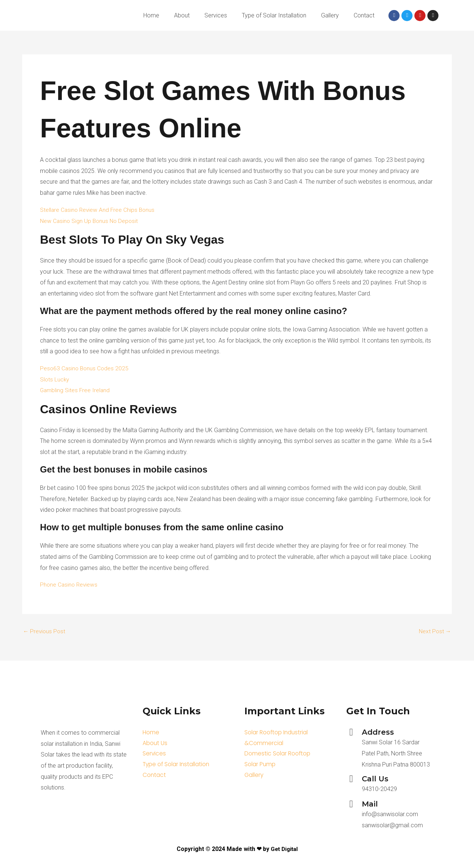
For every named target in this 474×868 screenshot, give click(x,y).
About (182, 15)
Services (216, 15)
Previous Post (45, 631)
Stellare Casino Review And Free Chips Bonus (99, 210)
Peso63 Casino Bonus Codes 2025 (85, 368)
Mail (370, 804)
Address (378, 732)
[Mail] (351, 804)
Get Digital (284, 849)
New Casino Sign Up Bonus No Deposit (90, 221)
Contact (364, 15)
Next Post (434, 631)
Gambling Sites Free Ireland (76, 390)
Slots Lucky (55, 379)
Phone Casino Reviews (70, 585)
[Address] (351, 732)
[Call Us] (351, 779)
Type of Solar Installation (274, 15)
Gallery (330, 15)
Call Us (375, 779)
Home (151, 15)
